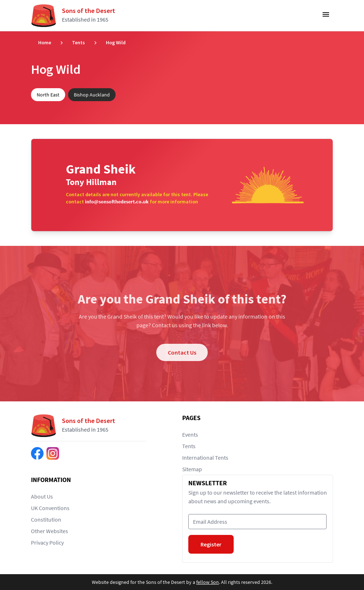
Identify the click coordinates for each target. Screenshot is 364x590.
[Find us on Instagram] (53, 453)
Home (45, 42)
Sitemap (192, 469)
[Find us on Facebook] (37, 453)
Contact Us (182, 352)
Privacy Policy (47, 542)
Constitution (46, 519)
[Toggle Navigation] (326, 17)
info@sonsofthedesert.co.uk (117, 202)
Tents (78, 42)
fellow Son (208, 582)
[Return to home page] (76, 15)
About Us (42, 496)
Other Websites (50, 531)
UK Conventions (50, 508)
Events (190, 434)
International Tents (205, 458)
